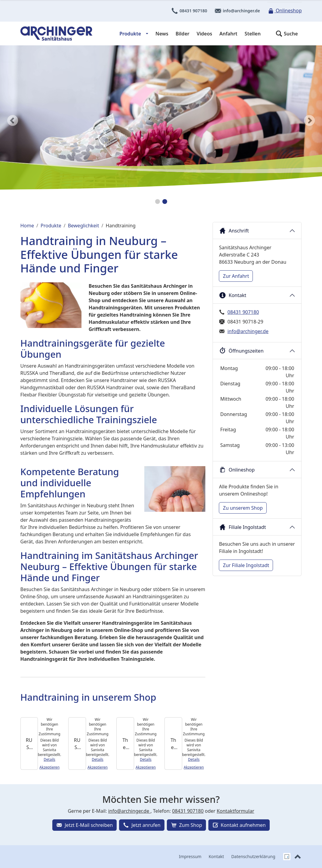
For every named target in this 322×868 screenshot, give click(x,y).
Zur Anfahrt (236, 276)
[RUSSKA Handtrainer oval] (29, 744)
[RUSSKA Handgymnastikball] (77, 744)
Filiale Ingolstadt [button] (242, 527)
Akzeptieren (49, 767)
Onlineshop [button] (237, 470)
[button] (287, 34)
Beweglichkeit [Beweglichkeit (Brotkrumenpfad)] (84, 226)
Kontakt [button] (233, 295)
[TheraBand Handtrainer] (173, 744)
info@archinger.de (237, 11)
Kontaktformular (236, 811)
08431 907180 (189, 11)
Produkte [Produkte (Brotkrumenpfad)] (51, 226)
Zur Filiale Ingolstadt (246, 565)
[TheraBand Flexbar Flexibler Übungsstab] (125, 744)
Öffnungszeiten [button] (241, 351)
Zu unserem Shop (243, 508)
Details (49, 759)
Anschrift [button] (234, 231)
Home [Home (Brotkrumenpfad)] (27, 226)
